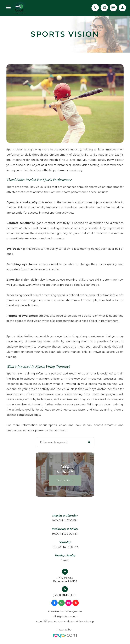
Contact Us (63, 480)
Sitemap (89, 622)
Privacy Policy (74, 622)
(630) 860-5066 (65, 595)
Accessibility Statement (50, 622)
